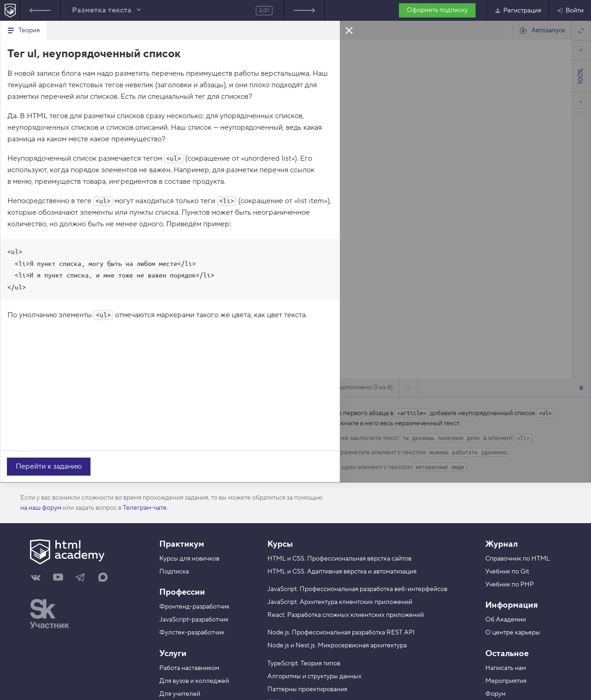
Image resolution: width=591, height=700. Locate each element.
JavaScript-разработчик (194, 620)
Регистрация (518, 11)
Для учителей (180, 694)
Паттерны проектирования (307, 689)
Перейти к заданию (49, 466)
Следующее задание (304, 10)
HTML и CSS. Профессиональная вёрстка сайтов (339, 559)
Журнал (501, 544)
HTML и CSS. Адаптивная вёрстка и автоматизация (342, 572)
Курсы (280, 544)
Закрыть (349, 30)
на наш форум (41, 508)
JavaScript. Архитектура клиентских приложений (340, 602)
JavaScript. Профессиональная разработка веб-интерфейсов (357, 589)
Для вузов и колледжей (194, 681)
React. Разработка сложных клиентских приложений (346, 615)
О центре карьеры (513, 633)
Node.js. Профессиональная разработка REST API (341, 633)
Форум (495, 694)
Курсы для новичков (189, 559)
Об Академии (506, 620)
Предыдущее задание (40, 10)
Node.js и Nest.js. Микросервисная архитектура (337, 646)
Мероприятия (506, 681)
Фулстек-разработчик (192, 633)
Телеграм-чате (145, 508)
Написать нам (506, 668)
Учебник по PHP (510, 585)
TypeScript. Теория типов (304, 664)
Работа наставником (189, 668)
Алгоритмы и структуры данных (314, 676)
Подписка (174, 572)
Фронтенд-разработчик (194, 607)
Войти (570, 11)
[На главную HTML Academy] (10, 10)
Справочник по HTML (518, 559)
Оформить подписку (437, 10)
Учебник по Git (507, 572)
